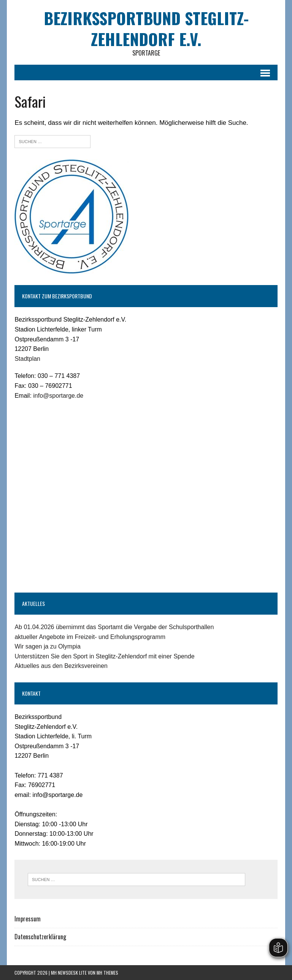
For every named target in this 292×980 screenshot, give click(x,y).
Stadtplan (27, 359)
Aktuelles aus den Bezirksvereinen (61, 666)
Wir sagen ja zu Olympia (47, 646)
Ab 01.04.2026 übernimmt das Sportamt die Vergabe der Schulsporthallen (114, 627)
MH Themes (107, 973)
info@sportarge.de (58, 396)
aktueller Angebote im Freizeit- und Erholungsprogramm (90, 637)
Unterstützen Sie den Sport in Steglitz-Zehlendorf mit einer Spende (104, 656)
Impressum (28, 919)
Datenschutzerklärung (40, 937)
